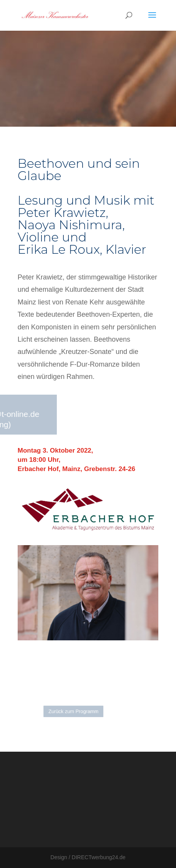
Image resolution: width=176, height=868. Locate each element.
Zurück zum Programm (74, 711)
